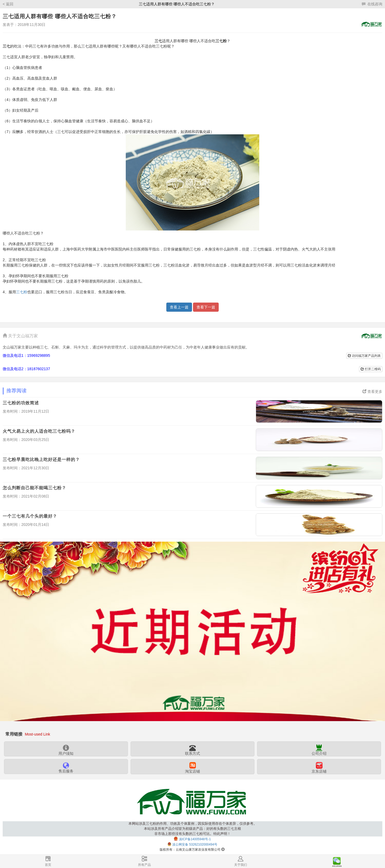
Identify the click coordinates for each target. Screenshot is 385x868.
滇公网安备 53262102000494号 (195, 844)
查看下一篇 (206, 307)
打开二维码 (371, 369)
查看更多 (372, 392)
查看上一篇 (179, 307)
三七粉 (22, 292)
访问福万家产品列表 (364, 356)
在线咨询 (372, 4)
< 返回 (8, 4)
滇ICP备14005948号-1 (195, 839)
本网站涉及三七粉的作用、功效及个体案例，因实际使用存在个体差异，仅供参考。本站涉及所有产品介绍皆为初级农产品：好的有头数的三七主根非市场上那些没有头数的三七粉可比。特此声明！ (193, 829)
